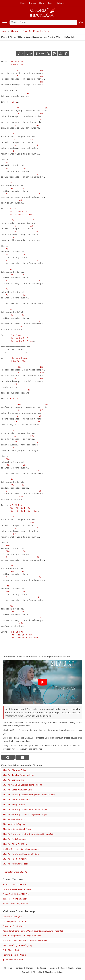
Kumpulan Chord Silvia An (16, 872)
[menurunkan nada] (20, 54)
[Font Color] (66, 54)
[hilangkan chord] (49, 54)
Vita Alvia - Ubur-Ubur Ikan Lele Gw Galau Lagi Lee (25, 941)
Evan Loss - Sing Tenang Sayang (17, 945)
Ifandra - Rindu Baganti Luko (16, 904)
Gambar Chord (75, 968)
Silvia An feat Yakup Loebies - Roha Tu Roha (22, 785)
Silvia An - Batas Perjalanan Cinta (17, 790)
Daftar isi (61, 3)
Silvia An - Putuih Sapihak (14, 824)
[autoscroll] (40, 53)
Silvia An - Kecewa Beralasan (15, 864)
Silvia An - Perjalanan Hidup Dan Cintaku (21, 854)
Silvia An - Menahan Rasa (14, 819)
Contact (19, 968)
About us (8, 968)
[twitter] (22, 757)
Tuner (51, 3)
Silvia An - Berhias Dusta (14, 780)
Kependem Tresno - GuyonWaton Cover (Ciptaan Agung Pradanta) (33, 931)
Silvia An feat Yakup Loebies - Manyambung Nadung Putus (29, 834)
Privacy (30, 968)
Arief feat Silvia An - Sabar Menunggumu (21, 849)
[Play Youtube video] (42, 682)
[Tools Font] (60, 54)
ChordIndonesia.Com (54, 972)
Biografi (53, 968)
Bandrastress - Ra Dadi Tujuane (17, 889)
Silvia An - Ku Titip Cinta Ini (15, 859)
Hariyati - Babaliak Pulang (14, 955)
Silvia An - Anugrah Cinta (14, 805)
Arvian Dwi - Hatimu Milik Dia (16, 894)
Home (23, 3)
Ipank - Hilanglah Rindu (13, 960)
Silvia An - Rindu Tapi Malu (15, 844)
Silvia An (15, 31)
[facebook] (8, 757)
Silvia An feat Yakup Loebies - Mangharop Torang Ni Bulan (29, 795)
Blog (62, 968)
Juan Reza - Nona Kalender (15, 899)
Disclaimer (41, 968)
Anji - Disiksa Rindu (11, 950)
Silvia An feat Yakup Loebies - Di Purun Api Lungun (25, 809)
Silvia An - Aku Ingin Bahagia (15, 770)
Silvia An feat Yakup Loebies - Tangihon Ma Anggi (25, 814)
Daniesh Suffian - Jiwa (12, 917)
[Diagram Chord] (54, 54)
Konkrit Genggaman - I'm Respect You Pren (22, 936)
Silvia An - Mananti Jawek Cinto (17, 829)
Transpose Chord (37, 3)
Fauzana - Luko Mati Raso (14, 884)
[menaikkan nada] (29, 54)
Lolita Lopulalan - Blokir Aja (15, 921)
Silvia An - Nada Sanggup (14, 839)
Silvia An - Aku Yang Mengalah (16, 800)
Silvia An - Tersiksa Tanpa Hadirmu (18, 775)
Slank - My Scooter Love (14, 926)
